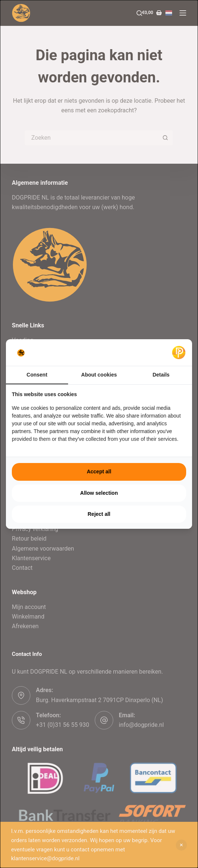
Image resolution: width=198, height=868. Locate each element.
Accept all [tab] (99, 472)
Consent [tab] (37, 375)
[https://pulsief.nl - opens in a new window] (179, 353)
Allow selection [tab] (99, 493)
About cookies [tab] (99, 375)
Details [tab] (161, 375)
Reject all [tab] (99, 514)
